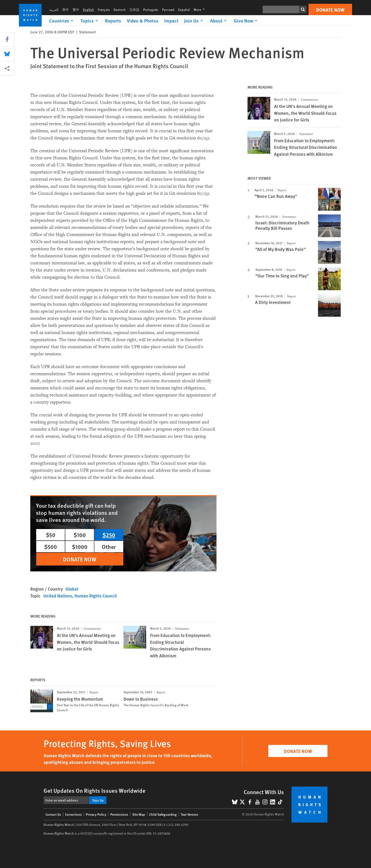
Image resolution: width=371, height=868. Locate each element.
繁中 (76, 9)
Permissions (119, 814)
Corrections (73, 814)
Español (184, 9)
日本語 (134, 9)
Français (104, 9)
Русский (168, 9)
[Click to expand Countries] (62, 21)
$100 (80, 535)
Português (151, 9)
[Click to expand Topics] (90, 21)
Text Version (190, 814)
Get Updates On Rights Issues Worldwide (95, 790)
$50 (51, 535)
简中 (66, 9)
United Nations (58, 596)
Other (109, 547)
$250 (109, 535)
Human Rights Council (96, 596)
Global (72, 589)
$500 (51, 547)
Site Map (139, 814)
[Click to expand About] (219, 21)
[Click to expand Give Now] (246, 21)
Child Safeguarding (163, 814)
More (201, 9)
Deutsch (120, 9)
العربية (54, 9)
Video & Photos (143, 21)
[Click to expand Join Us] (194, 21)
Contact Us (53, 814)
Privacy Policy (96, 814)
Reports (113, 21)
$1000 (80, 547)
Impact (171, 21)
